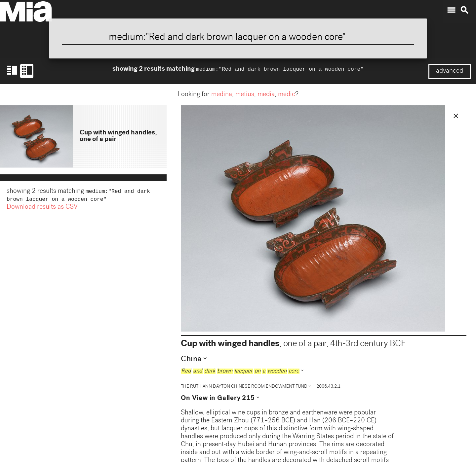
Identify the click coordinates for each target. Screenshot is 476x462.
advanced (450, 71)
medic (287, 95)
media (266, 95)
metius (245, 95)
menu (451, 10)
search (464, 10)
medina (222, 95)
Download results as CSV (42, 209)
